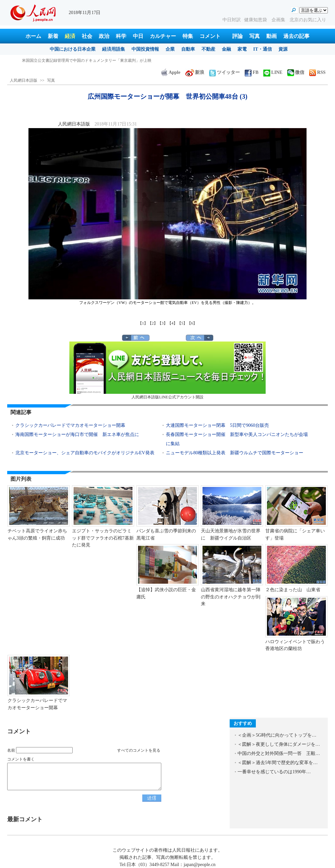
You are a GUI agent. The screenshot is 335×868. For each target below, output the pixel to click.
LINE (273, 72)
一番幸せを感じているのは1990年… (274, 772)
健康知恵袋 (256, 20)
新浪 (195, 72)
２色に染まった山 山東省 (293, 590)
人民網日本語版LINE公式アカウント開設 (167, 370)
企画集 (279, 20)
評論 (238, 36)
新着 (53, 36)
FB (252, 72)
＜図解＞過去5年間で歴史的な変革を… (278, 763)
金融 (226, 49)
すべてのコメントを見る (139, 750)
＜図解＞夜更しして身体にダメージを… (279, 744)
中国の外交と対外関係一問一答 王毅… (279, 753)
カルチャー (163, 36)
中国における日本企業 (73, 49)
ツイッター (224, 72)
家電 (242, 49)
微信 (296, 72)
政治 (104, 36)
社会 (87, 36)
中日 (138, 36)
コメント (210, 36)
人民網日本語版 (24, 80)
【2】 (153, 323)
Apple (171, 72)
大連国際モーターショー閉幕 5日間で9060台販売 (217, 425)
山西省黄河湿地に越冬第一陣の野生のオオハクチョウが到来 (231, 597)
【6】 (192, 323)
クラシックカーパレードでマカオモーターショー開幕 (70, 425)
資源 (283, 49)
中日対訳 (232, 20)
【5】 (182, 323)
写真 (255, 36)
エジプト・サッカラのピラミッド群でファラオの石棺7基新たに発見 (103, 538)
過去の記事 (296, 36)
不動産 (208, 49)
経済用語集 (114, 49)
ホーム (33, 36)
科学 (121, 36)
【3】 (163, 323)
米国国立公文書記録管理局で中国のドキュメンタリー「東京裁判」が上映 (87, 60)
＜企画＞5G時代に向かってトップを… (277, 735)
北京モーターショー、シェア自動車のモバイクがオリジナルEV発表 (87, 453)
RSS (317, 72)
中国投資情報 (145, 49)
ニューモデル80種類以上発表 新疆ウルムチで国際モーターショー (235, 453)
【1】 (143, 323)
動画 (272, 36)
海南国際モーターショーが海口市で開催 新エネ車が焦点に (77, 434)
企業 (170, 49)
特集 (188, 36)
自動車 (188, 49)
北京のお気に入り (308, 20)
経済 (70, 36)
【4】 (172, 323)
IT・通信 (263, 49)
